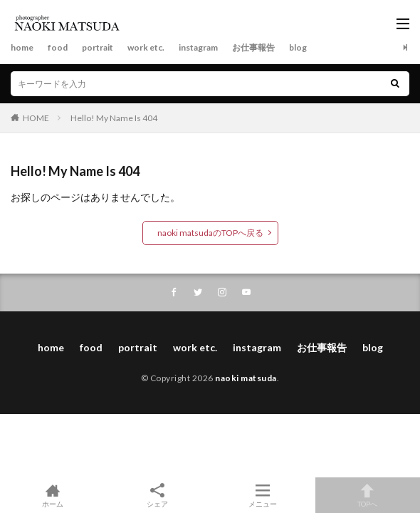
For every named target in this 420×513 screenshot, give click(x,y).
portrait (98, 47)
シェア (158, 496)
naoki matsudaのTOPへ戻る (210, 233)
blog (298, 47)
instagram (198, 47)
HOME (36, 118)
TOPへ (368, 495)
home (22, 47)
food (58, 47)
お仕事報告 (253, 47)
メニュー (263, 495)
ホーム (53, 495)
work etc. (146, 47)
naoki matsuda (246, 378)
